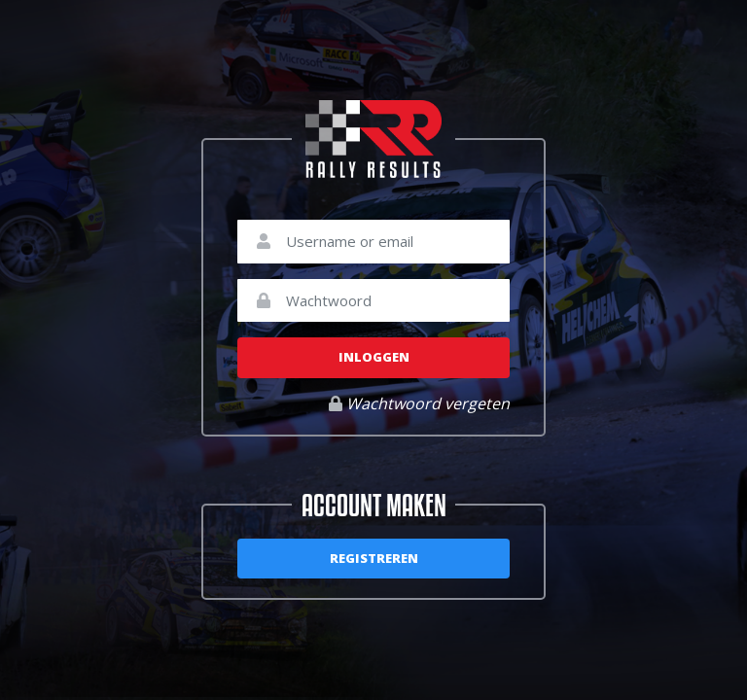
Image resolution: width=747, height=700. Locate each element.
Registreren (374, 558)
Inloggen (374, 357)
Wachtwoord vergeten (419, 403)
